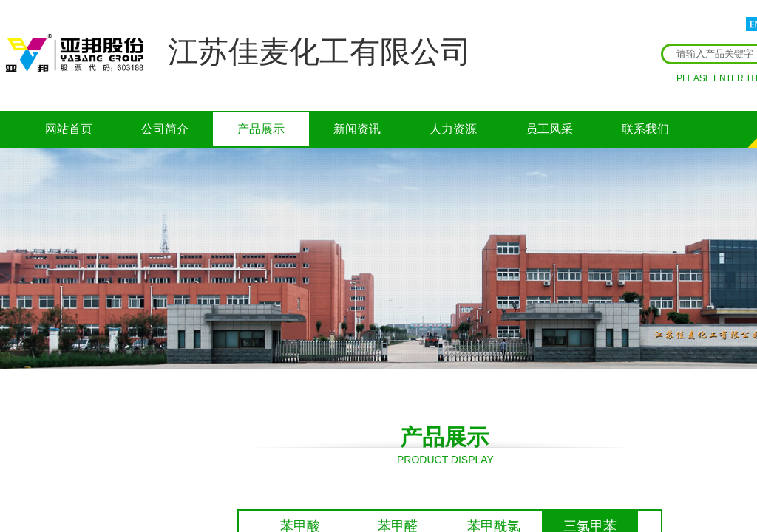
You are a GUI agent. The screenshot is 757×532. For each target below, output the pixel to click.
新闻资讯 (357, 129)
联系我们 (645, 129)
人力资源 (453, 129)
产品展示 (261, 129)
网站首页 (69, 129)
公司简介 (165, 129)
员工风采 (549, 129)
